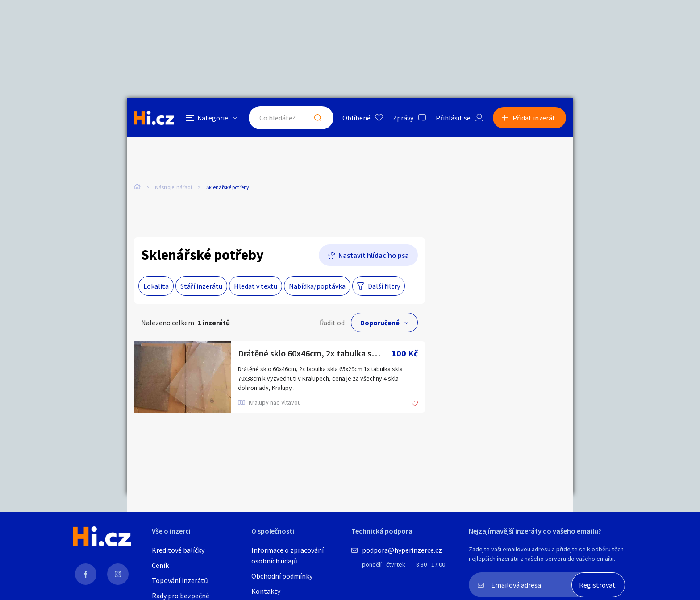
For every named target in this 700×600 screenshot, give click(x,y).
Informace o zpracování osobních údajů (287, 555)
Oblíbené (356, 118)
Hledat (318, 118)
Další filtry (384, 286)
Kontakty (266, 591)
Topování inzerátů (180, 580)
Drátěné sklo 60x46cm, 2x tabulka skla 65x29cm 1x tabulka (315, 353)
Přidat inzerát (534, 118)
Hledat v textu (256, 286)
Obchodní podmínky (282, 576)
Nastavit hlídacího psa (374, 255)
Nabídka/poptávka (317, 286)
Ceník (160, 565)
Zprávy (403, 118)
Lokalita (156, 286)
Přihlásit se (453, 118)
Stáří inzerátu (201, 286)
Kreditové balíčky (178, 550)
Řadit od (332, 323)
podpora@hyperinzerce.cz (402, 550)
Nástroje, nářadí (173, 187)
